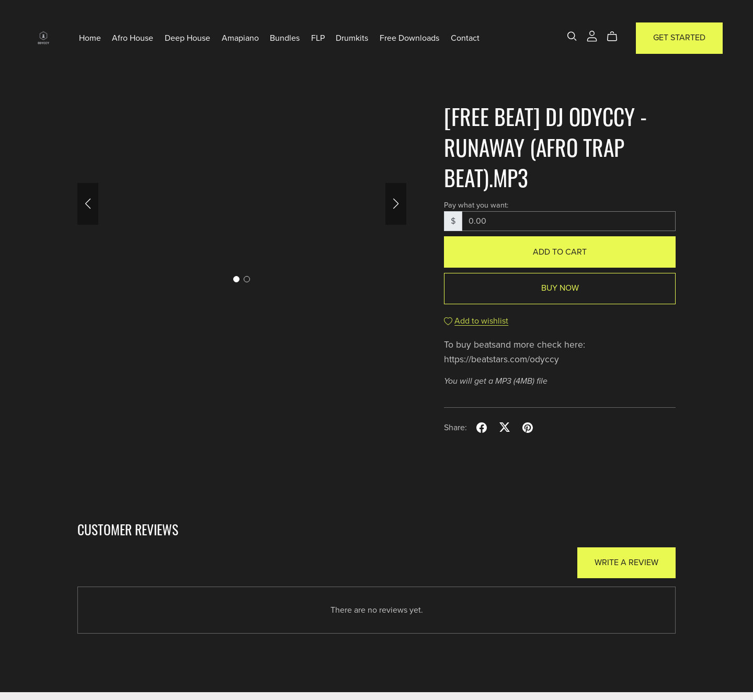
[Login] (592, 36)
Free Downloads (409, 38)
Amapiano (240, 38)
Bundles (285, 38)
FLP (318, 38)
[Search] (572, 36)
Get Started (679, 38)
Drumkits (352, 38)
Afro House (133, 38)
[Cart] (616, 37)
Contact (465, 38)
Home (90, 38)
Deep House (187, 38)
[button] (88, 204)
